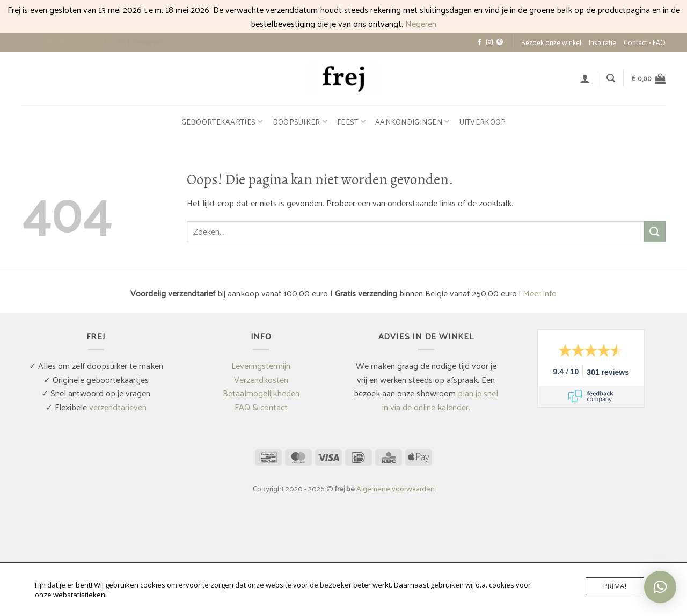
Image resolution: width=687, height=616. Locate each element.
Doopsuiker (300, 121)
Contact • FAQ (645, 42)
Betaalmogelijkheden (261, 393)
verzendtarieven (118, 407)
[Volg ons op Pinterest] (500, 42)
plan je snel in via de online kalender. (440, 400)
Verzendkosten (261, 379)
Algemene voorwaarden (396, 488)
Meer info (540, 293)
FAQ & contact (261, 407)
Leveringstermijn (261, 365)
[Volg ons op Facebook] (479, 42)
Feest (351, 121)
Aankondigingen (412, 121)
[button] (585, 78)
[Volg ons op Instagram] (489, 42)
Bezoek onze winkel (551, 42)
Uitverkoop (483, 121)
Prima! (615, 586)
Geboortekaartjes (222, 121)
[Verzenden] (655, 232)
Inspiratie (602, 42)
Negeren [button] (421, 23)
